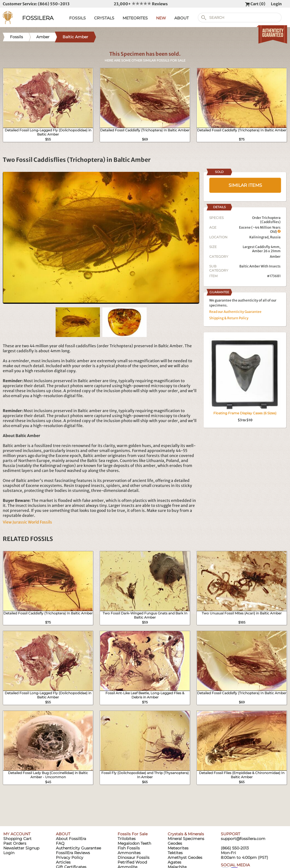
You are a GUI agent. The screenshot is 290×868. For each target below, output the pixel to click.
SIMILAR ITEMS (245, 185)
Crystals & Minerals (186, 834)
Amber (275, 256)
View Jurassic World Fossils (27, 522)
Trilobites (127, 839)
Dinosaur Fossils (134, 857)
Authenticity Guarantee (78, 848)
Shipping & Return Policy (229, 318)
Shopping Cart (17, 839)
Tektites (175, 853)
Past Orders (15, 843)
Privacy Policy (70, 857)
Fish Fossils (129, 848)
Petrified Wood (132, 862)
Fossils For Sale (133, 834)
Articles (63, 862)
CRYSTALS (104, 18)
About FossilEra (71, 839)
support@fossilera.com (243, 839)
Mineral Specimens (186, 839)
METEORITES (135, 18)
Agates (174, 862)
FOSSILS (77, 18)
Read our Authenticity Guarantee (235, 312)
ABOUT (182, 18)
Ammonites (129, 853)
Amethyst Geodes (185, 857)
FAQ (60, 843)
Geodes (175, 843)
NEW (161, 18)
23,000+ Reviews (141, 4)
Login (276, 4)
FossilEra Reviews (73, 853)
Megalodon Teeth (134, 843)
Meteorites (178, 848)
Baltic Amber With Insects (260, 266)
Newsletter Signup (21, 848)
